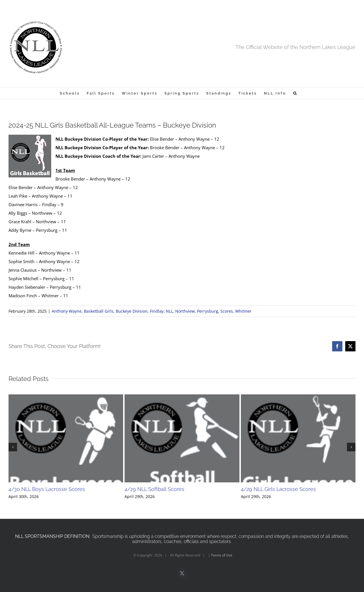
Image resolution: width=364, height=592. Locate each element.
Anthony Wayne (67, 311)
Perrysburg (208, 311)
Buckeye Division (132, 311)
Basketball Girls (99, 311)
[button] (295, 93)
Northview (185, 311)
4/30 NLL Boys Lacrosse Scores (47, 489)
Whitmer (243, 311)
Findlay (157, 311)
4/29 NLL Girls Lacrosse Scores (278, 489)
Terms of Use (222, 555)
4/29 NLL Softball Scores (154, 489)
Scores (227, 311)
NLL (169, 311)
